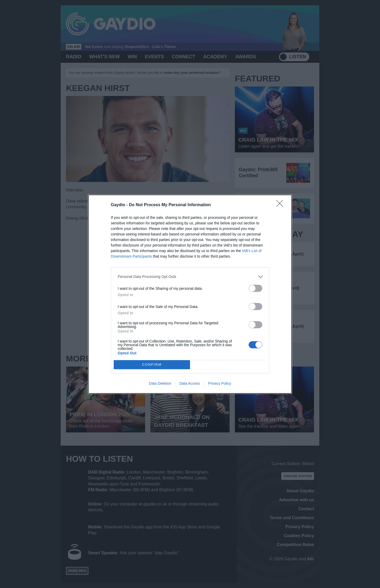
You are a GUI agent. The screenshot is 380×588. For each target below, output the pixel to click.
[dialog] (190, 294)
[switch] (255, 288)
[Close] (281, 205)
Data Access (190, 383)
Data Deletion (160, 383)
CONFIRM (152, 365)
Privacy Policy (220, 383)
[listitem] (190, 277)
